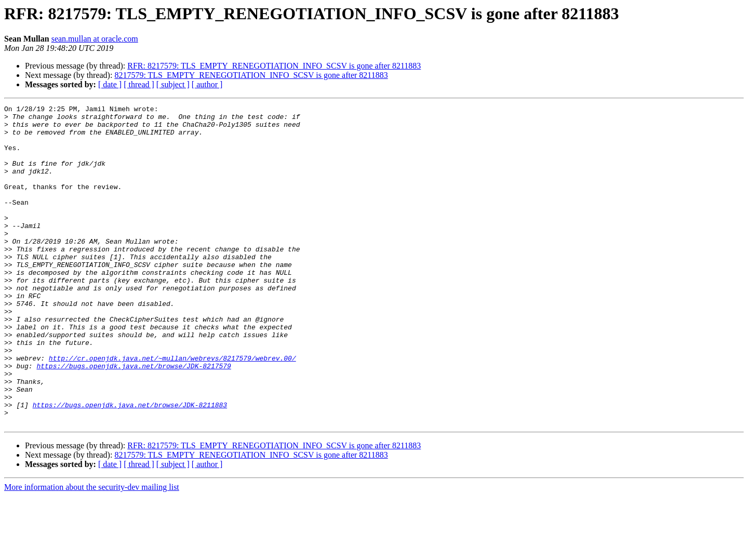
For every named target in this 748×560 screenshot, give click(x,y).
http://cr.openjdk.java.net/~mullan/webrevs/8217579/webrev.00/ (172, 409)
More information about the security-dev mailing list (92, 551)
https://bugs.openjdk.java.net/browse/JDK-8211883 (130, 465)
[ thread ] (139, 84)
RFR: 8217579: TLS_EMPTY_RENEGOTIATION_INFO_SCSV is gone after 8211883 (274, 66)
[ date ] (110, 84)
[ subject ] (173, 84)
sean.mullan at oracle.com (95, 39)
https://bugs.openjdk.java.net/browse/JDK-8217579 (133, 419)
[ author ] (207, 84)
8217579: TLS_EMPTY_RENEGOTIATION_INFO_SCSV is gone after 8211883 (251, 75)
